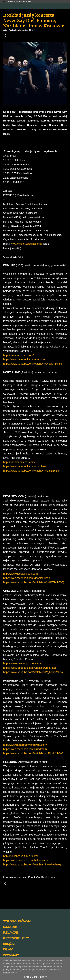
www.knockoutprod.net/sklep (27, 244)
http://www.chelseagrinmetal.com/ (23, 663)
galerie (10, 926)
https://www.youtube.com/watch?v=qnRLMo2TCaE (33, 753)
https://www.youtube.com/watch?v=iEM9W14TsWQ (34, 582)
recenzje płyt (16, 938)
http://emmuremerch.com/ (18, 355)
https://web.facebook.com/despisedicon (27, 578)
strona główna (17, 921)
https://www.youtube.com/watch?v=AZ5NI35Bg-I (32, 471)
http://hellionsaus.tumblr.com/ (21, 856)
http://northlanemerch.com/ (19, 462)
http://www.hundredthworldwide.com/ (25, 745)
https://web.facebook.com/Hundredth (25, 749)
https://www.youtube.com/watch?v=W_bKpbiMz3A (33, 672)
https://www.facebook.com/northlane (25, 466)
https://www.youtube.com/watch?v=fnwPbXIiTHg (32, 865)
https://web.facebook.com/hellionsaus (25, 860)
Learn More (31, 977)
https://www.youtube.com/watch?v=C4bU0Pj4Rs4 (33, 364)
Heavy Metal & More (19, 2)
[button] (5, 36)
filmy (8, 949)
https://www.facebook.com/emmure (24, 359)
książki (9, 943)
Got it (43, 977)
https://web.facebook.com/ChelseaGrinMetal (29, 668)
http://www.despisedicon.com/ (21, 574)
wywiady (11, 955)
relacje (11, 932)
